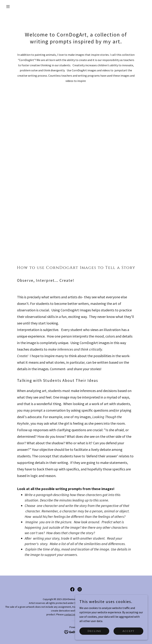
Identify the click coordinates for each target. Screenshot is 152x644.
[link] (72, 589)
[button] (15, 7)
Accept (128, 631)
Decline (94, 631)
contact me (70, 614)
